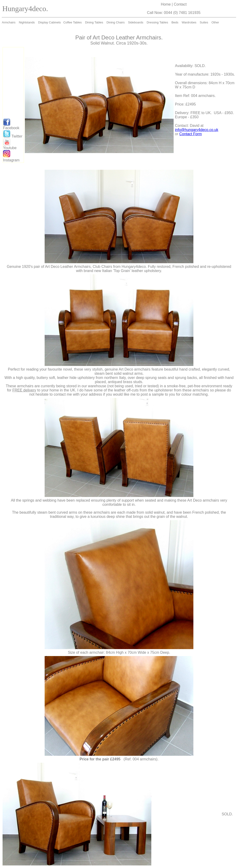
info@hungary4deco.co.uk (197, 130)
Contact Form (190, 134)
